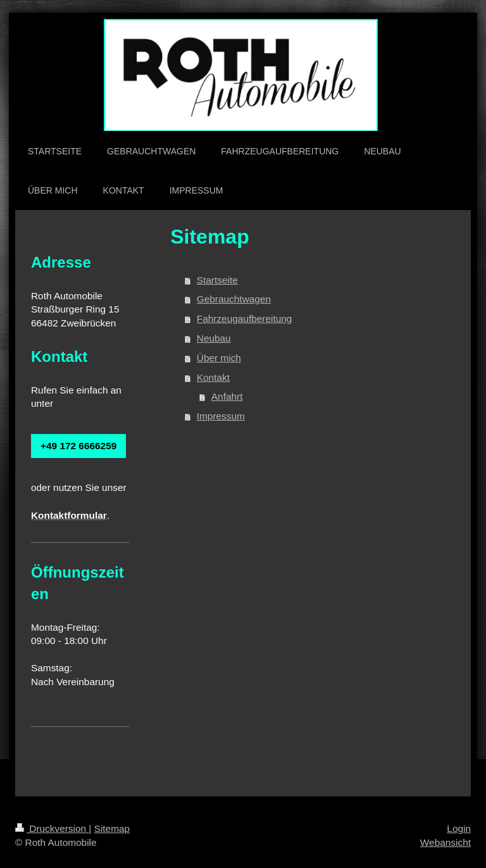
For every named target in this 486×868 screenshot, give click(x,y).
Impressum (221, 416)
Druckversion (52, 828)
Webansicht (445, 842)
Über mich (219, 358)
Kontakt (213, 377)
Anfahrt (227, 396)
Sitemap (112, 828)
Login (459, 828)
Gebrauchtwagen (234, 299)
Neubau (214, 338)
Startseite (217, 280)
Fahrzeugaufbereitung (245, 319)
